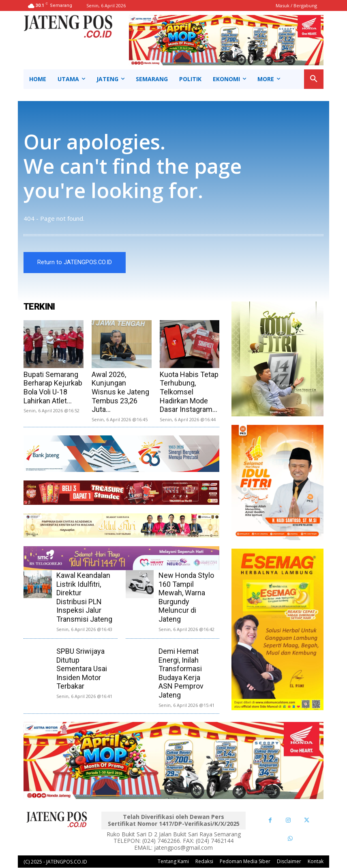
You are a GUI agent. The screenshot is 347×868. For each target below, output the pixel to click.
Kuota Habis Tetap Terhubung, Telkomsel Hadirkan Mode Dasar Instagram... (189, 392)
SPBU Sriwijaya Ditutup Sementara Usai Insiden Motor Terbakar (82, 669)
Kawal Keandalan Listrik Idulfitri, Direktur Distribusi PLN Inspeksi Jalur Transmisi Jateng (84, 597)
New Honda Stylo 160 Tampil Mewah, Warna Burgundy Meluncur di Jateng (186, 597)
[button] (314, 79)
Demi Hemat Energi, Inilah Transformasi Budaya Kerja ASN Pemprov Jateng (181, 673)
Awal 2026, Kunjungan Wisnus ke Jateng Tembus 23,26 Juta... (120, 392)
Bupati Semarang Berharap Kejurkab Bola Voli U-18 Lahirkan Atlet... (53, 388)
